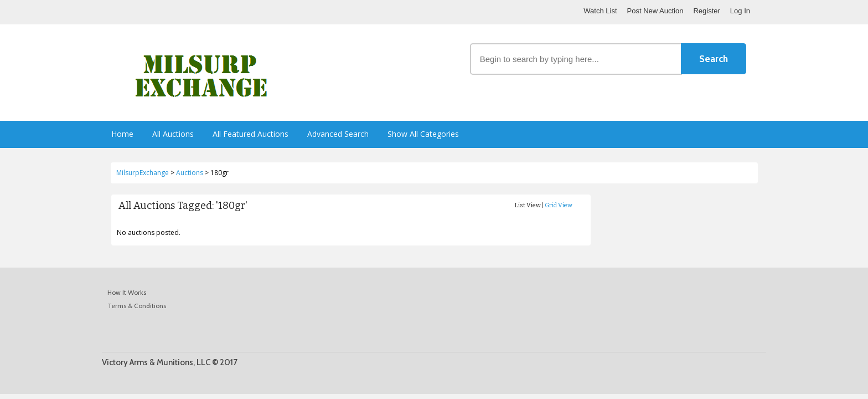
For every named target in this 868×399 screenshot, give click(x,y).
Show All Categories (423, 134)
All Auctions (173, 134)
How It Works (127, 292)
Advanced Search (338, 134)
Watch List (600, 11)
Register (706, 11)
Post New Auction (655, 11)
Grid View (559, 205)
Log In (740, 11)
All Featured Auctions (250, 134)
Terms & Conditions (137, 306)
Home (122, 134)
